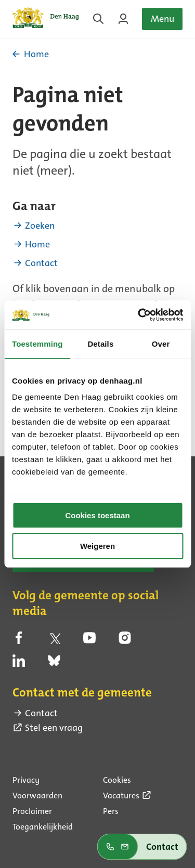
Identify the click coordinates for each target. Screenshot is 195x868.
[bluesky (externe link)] (54, 664)
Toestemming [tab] (37, 344)
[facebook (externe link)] (19, 640)
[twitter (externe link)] (54, 640)
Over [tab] (161, 344)
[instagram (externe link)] (125, 640)
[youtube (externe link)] (89, 640)
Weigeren (97, 546)
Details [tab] (100, 344)
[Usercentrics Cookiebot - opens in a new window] (139, 315)
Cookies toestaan (97, 515)
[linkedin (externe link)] (19, 664)
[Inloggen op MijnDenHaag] (123, 19)
